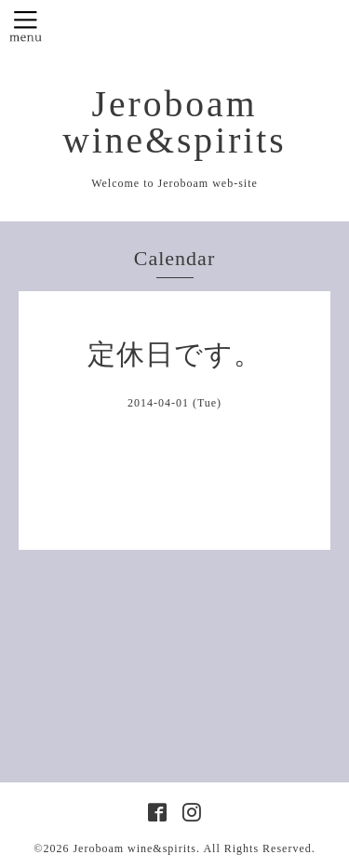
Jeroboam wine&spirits (174, 122)
